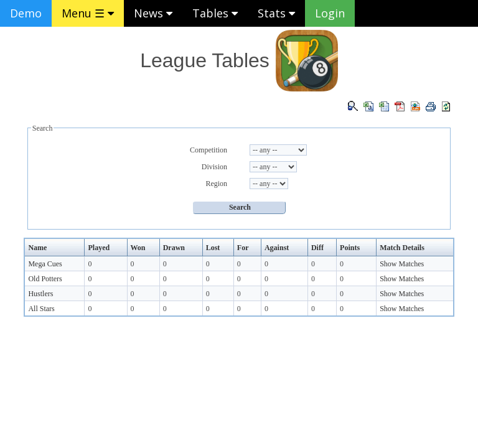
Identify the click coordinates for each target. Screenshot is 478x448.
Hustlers (40, 294)
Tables (215, 13)
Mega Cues (45, 264)
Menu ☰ (88, 13)
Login (330, 13)
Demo (26, 13)
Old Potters (45, 279)
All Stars (41, 309)
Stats (276, 13)
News (153, 13)
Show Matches (402, 264)
